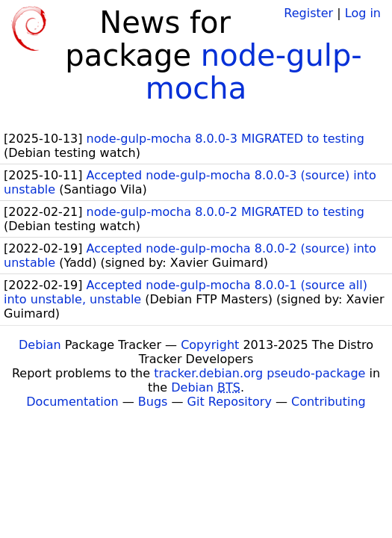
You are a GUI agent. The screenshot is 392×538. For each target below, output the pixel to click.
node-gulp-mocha (254, 72)
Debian (40, 345)
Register (308, 13)
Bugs (153, 402)
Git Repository (230, 402)
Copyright (210, 345)
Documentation (72, 402)
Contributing (329, 402)
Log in (363, 13)
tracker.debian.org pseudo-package (259, 373)
